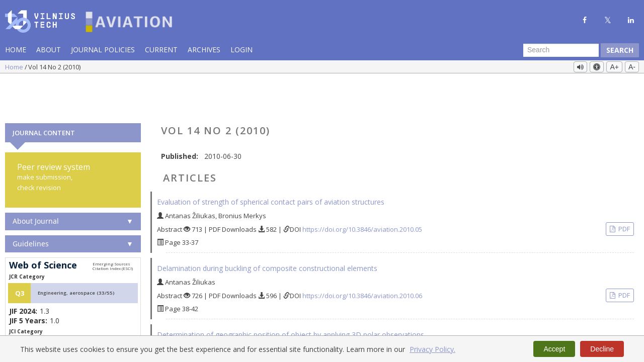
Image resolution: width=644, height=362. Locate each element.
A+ (614, 67)
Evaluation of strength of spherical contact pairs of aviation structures (271, 162)
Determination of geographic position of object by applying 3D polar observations (291, 294)
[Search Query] (561, 50)
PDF (623, 189)
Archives (204, 50)
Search (620, 50)
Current (161, 50)
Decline (602, 349)
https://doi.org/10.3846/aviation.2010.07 (362, 322)
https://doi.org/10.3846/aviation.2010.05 (362, 189)
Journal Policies (103, 50)
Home (16, 50)
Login (242, 50)
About (49, 50)
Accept (554, 349)
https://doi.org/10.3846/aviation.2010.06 (362, 255)
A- (632, 67)
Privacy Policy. (432, 349)
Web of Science (43, 225)
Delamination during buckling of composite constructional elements (267, 228)
